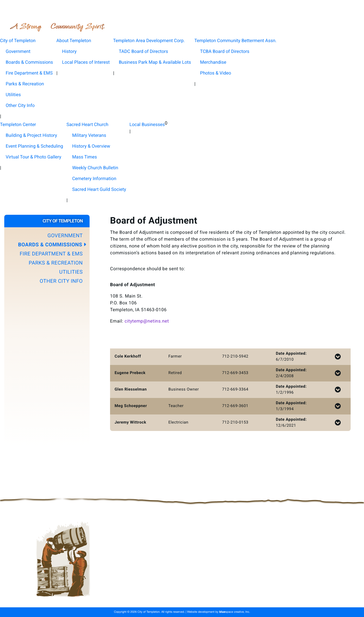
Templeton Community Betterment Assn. (142, 583)
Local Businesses (212, 589)
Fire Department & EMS (29, 73)
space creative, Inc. (235, 612)
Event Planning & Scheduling (34, 146)
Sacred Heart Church (167, 589)
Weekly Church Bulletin (95, 168)
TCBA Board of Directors (225, 51)
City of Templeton (121, 576)
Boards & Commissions (29, 62)
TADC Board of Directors (143, 51)
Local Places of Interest (86, 62)
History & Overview (91, 146)
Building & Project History (31, 135)
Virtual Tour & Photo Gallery (33, 157)
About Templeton (163, 576)
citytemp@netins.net (147, 321)
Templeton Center (121, 589)
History (69, 51)
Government (18, 51)
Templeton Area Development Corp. (221, 576)
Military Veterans (89, 135)
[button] (47, 236)
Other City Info (20, 105)
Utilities (13, 95)
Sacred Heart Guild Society (99, 189)
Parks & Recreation (25, 84)
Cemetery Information (94, 179)
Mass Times (85, 157)
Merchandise (213, 62)
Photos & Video (216, 73)
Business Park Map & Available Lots (155, 62)
